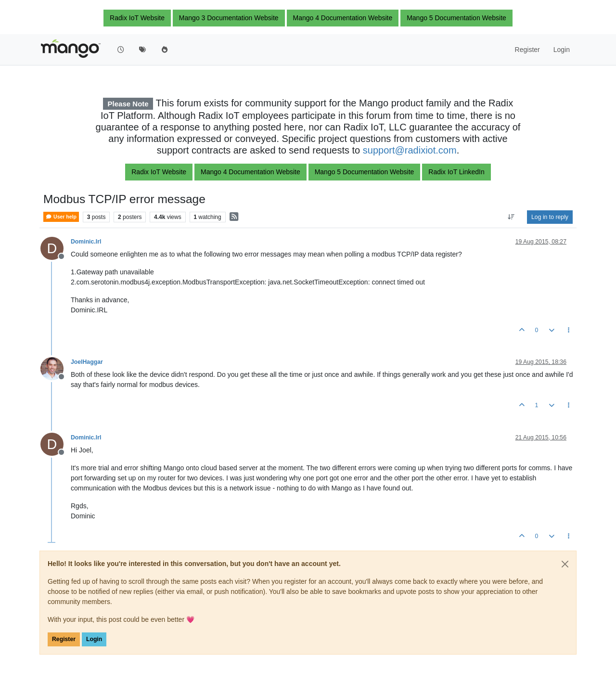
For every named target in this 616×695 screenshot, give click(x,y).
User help (61, 217)
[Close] (565, 564)
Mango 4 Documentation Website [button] (343, 18)
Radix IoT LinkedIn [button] (456, 172)
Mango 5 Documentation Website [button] (456, 18)
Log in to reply (550, 217)
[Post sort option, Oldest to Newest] (511, 217)
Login (94, 639)
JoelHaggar (87, 362)
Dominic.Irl (86, 242)
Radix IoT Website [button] (137, 18)
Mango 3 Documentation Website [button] (229, 18)
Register (64, 639)
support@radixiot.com (410, 150)
